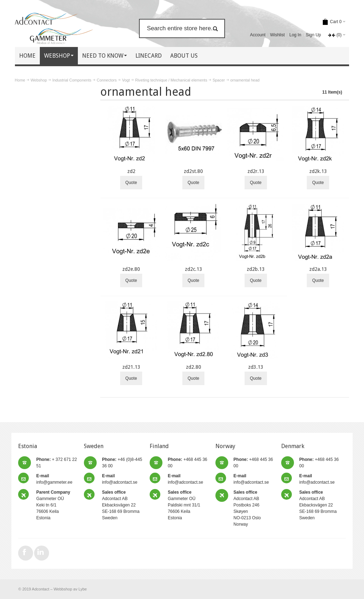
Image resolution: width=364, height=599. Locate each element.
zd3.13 (256, 367)
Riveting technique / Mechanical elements (171, 80)
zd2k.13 (318, 171)
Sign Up (313, 35)
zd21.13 (131, 367)
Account (258, 35)
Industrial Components (72, 80)
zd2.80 (194, 367)
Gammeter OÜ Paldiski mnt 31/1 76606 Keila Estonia (184, 505)
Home (20, 80)
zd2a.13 (318, 269)
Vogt (126, 80)
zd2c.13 (194, 269)
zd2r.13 (256, 171)
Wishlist (277, 35)
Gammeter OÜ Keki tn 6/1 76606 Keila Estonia (53, 505)
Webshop (39, 80)
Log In (295, 35)
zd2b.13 (256, 269)
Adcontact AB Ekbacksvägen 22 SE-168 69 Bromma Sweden (121, 505)
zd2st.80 (193, 171)
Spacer (219, 80)
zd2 (131, 171)
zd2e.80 (131, 269)
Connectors (107, 80)
